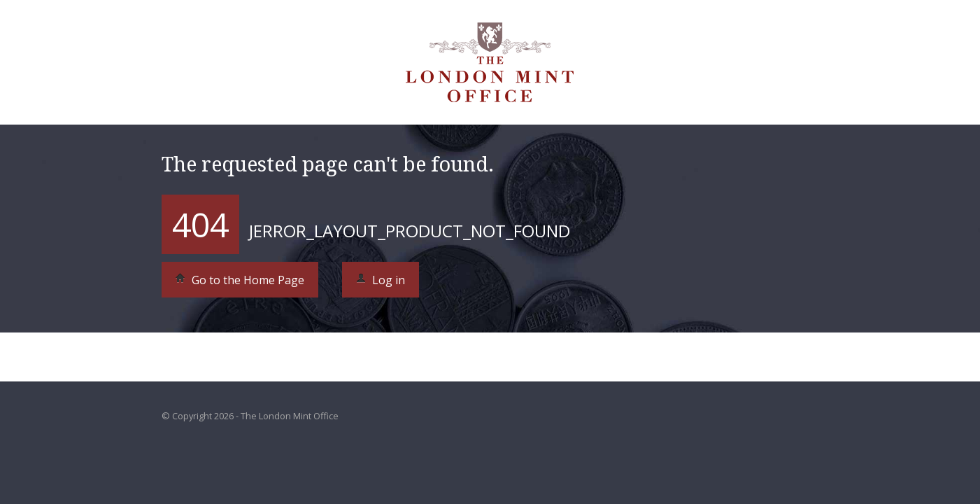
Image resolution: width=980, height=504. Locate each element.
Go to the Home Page (240, 280)
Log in (381, 280)
